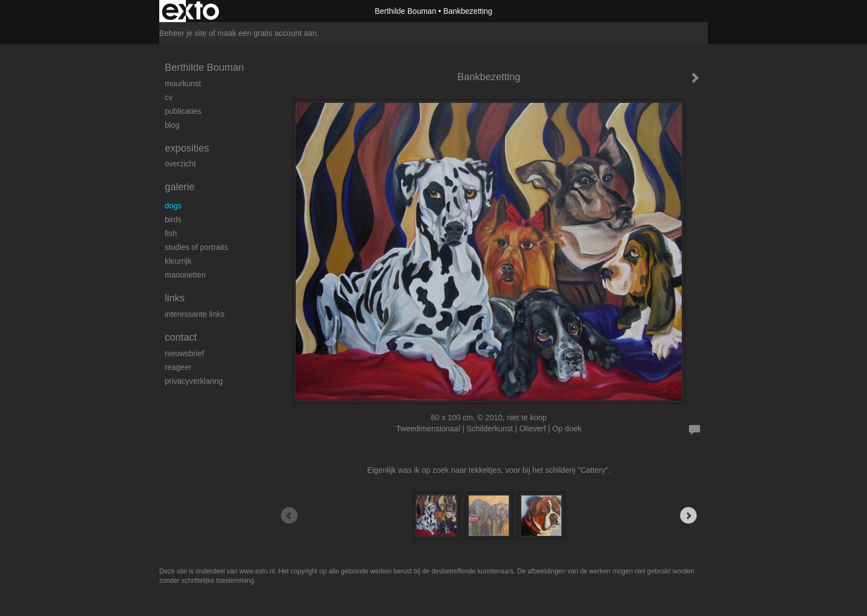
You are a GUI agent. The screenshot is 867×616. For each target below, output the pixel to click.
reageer (178, 367)
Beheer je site (183, 33)
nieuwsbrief (184, 353)
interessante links (195, 314)
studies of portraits (196, 247)
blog (172, 125)
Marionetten (185, 275)
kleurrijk (178, 261)
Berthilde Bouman (406, 11)
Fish (171, 233)
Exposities (187, 148)
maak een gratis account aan (267, 33)
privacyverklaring (194, 381)
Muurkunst (183, 83)
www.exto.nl (257, 571)
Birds (173, 220)
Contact (181, 337)
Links (175, 298)
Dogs (173, 206)
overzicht (180, 164)
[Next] (688, 515)
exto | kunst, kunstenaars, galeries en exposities (190, 11)
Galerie (180, 187)
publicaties (183, 111)
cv (169, 97)
